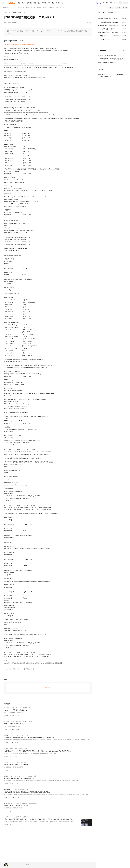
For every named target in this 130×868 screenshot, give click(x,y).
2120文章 (28, 865)
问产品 (27, 8)
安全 (26, 749)
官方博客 (39, 8)
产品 (23, 3)
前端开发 (25, 708)
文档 (107, 3)
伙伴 (49, 3)
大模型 (19, 3)
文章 (20, 13)
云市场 (44, 3)
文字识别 (27, 735)
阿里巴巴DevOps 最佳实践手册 (107, 62)
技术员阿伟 (7, 735)
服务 (53, 3)
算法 (30, 708)
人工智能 (15, 790)
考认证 (45, 8)
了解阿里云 (59, 3)
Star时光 (7, 708)
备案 (111, 3)
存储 (16, 749)
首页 (15, 8)
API (27, 790)
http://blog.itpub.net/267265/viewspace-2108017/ (22, 45)
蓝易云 (6, 776)
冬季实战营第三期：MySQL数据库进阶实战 (111, 59)
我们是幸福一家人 (9, 803)
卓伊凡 (6, 749)
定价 (39, 3)
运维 (22, 735)
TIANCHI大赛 (51, 8)
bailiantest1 (7, 790)
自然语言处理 (22, 790)
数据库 (14, 13)
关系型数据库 (29, 669)
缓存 (19, 735)
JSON (12, 817)
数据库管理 (16, 669)
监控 (21, 762)
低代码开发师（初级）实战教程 (107, 55)
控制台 (115, 3)
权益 (35, 3)
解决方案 (29, 3)
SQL (22, 669)
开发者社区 (6, 8)
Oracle (36, 669)
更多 (124, 51)
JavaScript (19, 708)
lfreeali (12, 865)
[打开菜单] (3, 3)
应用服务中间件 (32, 776)
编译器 (30, 722)
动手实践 (33, 8)
